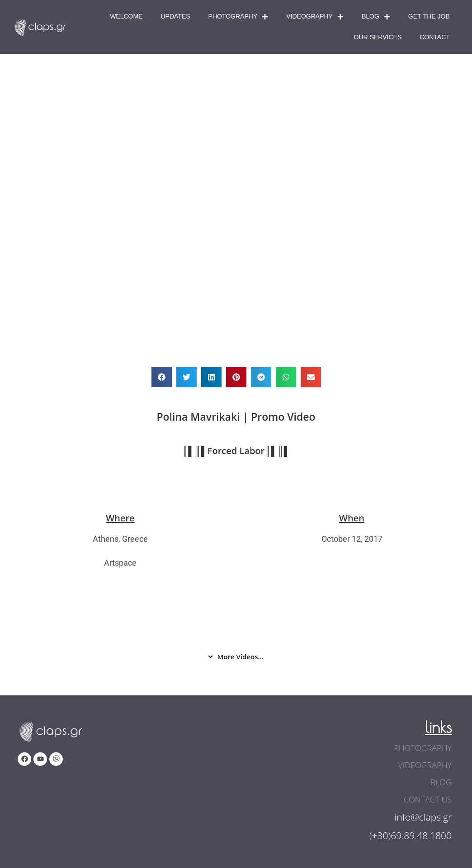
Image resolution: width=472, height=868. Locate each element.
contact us (428, 799)
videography (425, 765)
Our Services (378, 37)
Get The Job (429, 16)
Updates (175, 16)
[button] (162, 377)
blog (441, 782)
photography (423, 748)
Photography (238, 17)
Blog (376, 17)
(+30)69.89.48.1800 (411, 835)
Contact (435, 37)
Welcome (126, 16)
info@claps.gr (423, 817)
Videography (315, 17)
